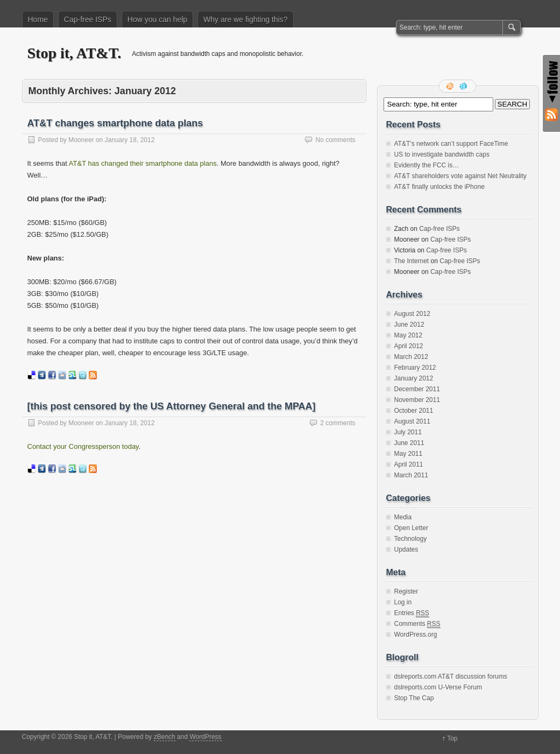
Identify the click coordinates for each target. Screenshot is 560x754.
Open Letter (411, 528)
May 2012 (409, 335)
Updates (406, 549)
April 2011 (409, 464)
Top (452, 738)
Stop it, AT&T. (75, 53)
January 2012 (414, 378)
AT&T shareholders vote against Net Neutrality (460, 176)
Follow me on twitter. (464, 86)
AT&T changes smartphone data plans (115, 123)
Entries (412, 613)
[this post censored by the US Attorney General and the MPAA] (172, 406)
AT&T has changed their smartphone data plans (143, 163)
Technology (411, 539)
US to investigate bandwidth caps (442, 154)
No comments (335, 140)
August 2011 (412, 421)
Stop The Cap (414, 698)
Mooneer (81, 140)
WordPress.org (416, 635)
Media (403, 517)
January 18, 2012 (130, 140)
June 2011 (409, 443)
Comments (417, 624)
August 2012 (412, 314)
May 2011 (409, 454)
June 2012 (409, 325)
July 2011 (408, 432)
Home (38, 19)
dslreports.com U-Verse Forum (438, 687)
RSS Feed (451, 86)
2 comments (338, 423)
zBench (165, 737)
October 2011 (414, 411)
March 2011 (411, 475)
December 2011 (417, 389)
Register (406, 591)
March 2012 (411, 357)
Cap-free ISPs (88, 19)
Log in (403, 602)
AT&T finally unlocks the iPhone (440, 187)
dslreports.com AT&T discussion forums (451, 677)
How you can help (157, 19)
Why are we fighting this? (245, 19)
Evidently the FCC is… (427, 165)
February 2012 (415, 368)
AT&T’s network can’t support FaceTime (451, 144)
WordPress (205, 737)
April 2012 (409, 346)
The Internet (412, 261)
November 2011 (417, 400)
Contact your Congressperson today (83, 446)
